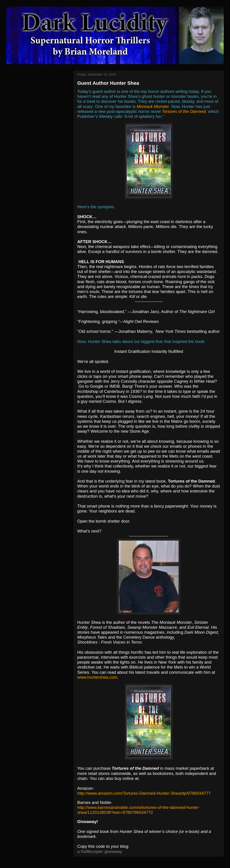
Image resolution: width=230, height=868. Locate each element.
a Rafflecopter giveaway (100, 851)
